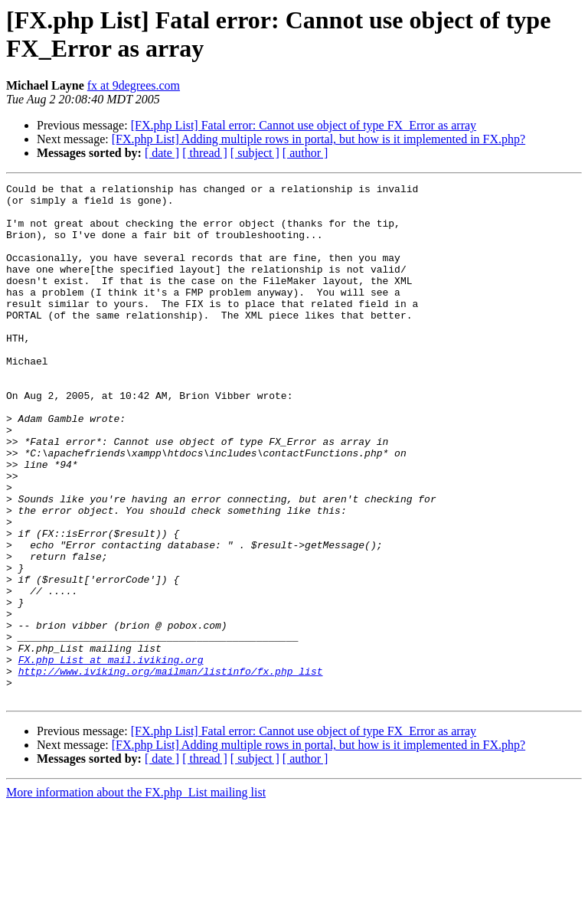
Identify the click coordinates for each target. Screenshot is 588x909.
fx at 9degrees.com (134, 85)
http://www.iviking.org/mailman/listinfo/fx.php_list (171, 770)
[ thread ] (205, 153)
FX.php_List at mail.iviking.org (111, 756)
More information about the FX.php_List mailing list (136, 896)
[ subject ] (255, 153)
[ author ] (305, 153)
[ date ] (162, 153)
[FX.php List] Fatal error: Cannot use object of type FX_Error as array (304, 125)
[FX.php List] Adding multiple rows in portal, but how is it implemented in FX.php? (318, 139)
